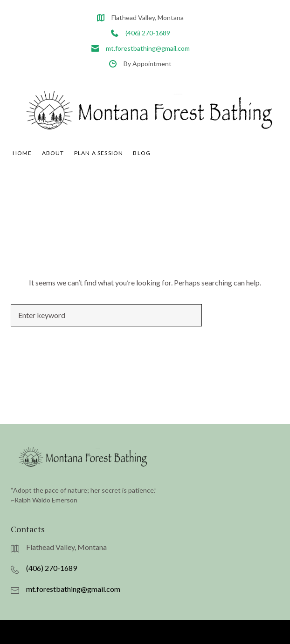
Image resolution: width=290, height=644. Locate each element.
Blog (142, 167)
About (53, 167)
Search (241, 329)
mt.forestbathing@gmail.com (148, 48)
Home (22, 167)
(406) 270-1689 (148, 33)
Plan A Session (99, 167)
